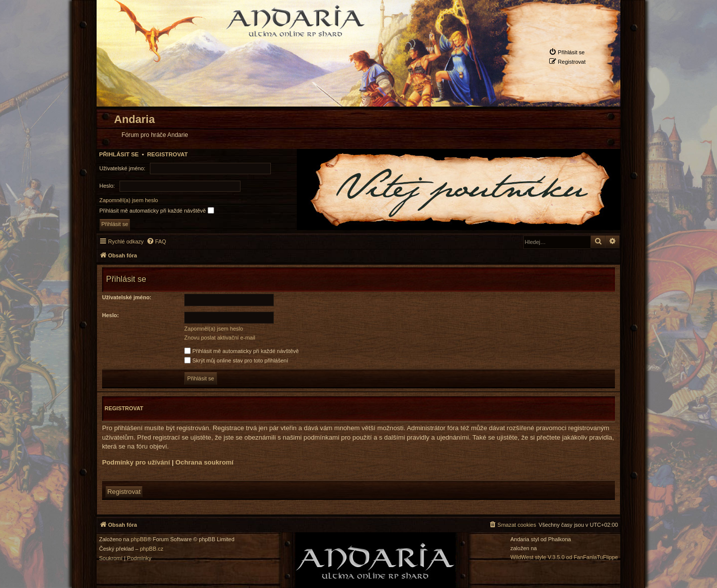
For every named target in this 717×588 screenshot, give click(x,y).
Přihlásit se (119, 154)
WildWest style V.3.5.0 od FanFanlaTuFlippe (564, 557)
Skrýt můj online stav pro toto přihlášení (236, 360)
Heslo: (111, 315)
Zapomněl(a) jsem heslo (129, 200)
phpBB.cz (152, 549)
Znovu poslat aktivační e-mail (220, 338)
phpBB (139, 539)
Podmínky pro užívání (136, 462)
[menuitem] (567, 52)
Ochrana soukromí (204, 462)
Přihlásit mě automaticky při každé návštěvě (157, 210)
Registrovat (167, 154)
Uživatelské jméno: (127, 297)
